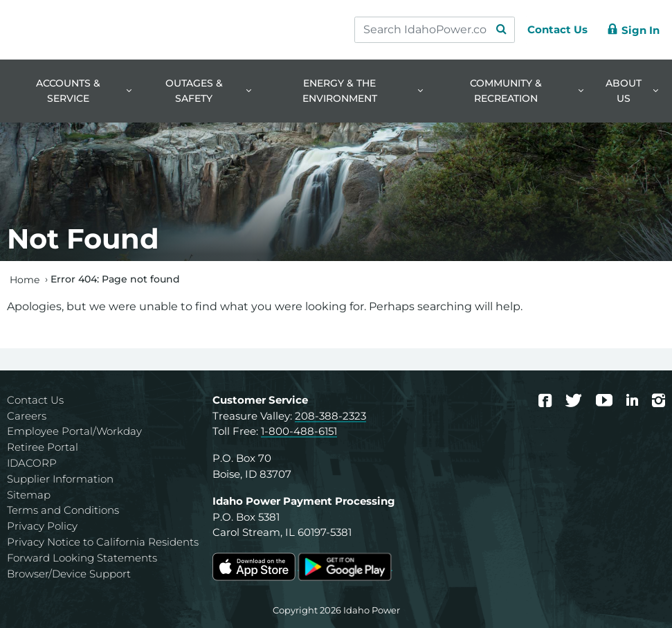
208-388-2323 (330, 416)
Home (25, 279)
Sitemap (29, 495)
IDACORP (32, 463)
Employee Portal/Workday (74, 431)
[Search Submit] (495, 30)
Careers (27, 416)
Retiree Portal (43, 447)
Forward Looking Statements (82, 558)
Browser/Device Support (69, 574)
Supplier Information (60, 479)
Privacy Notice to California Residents (103, 542)
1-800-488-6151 (299, 431)
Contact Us (35, 400)
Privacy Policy (42, 526)
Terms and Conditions (63, 510)
